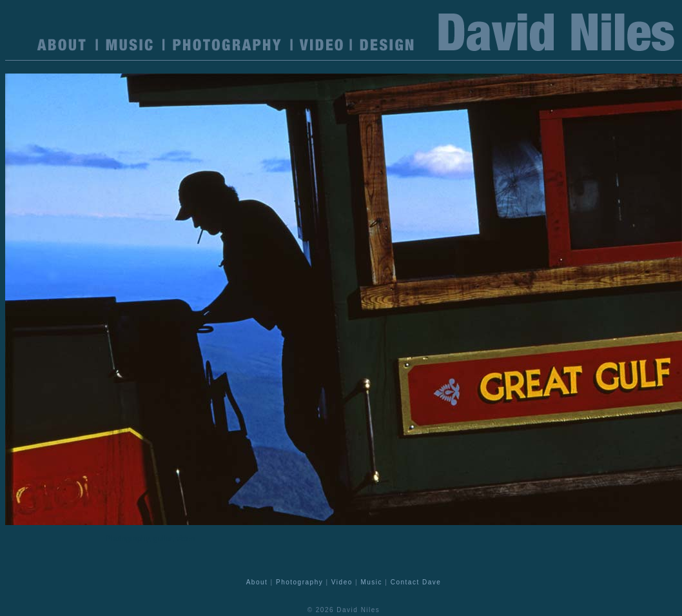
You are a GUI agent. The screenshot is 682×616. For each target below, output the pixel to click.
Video (342, 582)
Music (371, 582)
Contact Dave (416, 582)
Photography (299, 582)
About (257, 582)
